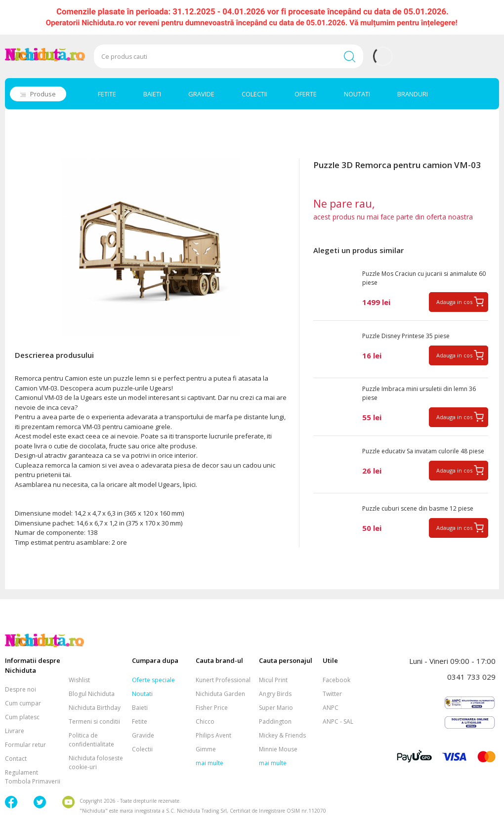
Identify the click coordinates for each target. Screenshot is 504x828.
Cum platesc (22, 717)
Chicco (205, 721)
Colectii (142, 749)
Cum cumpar (23, 703)
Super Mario (276, 708)
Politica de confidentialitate (91, 740)
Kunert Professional (223, 680)
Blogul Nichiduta (92, 694)
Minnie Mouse (278, 749)
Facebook (336, 680)
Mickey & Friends (282, 735)
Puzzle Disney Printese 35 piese (406, 336)
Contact (16, 759)
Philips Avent (213, 735)
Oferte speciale (153, 680)
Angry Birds (275, 694)
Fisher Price (212, 708)
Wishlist (79, 680)
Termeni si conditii (94, 721)
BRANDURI (413, 94)
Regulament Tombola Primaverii (33, 777)
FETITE (107, 94)
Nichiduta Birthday (95, 708)
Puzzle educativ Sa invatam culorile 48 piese (423, 451)
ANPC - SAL (338, 721)
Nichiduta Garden (220, 694)
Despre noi (21, 689)
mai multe (210, 763)
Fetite (140, 721)
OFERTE (306, 94)
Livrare (15, 731)
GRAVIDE (201, 94)
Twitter (332, 694)
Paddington (275, 721)
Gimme (206, 749)
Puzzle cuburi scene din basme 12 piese (418, 508)
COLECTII (254, 94)
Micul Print (273, 680)
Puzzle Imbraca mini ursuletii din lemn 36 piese (419, 393)
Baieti (140, 708)
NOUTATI (357, 94)
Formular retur (25, 745)
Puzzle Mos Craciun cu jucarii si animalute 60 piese (424, 278)
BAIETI (152, 94)
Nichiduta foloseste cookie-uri (96, 763)
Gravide (143, 735)
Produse (43, 94)
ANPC (331, 708)
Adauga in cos (454, 302)
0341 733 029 (471, 677)
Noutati (142, 694)
